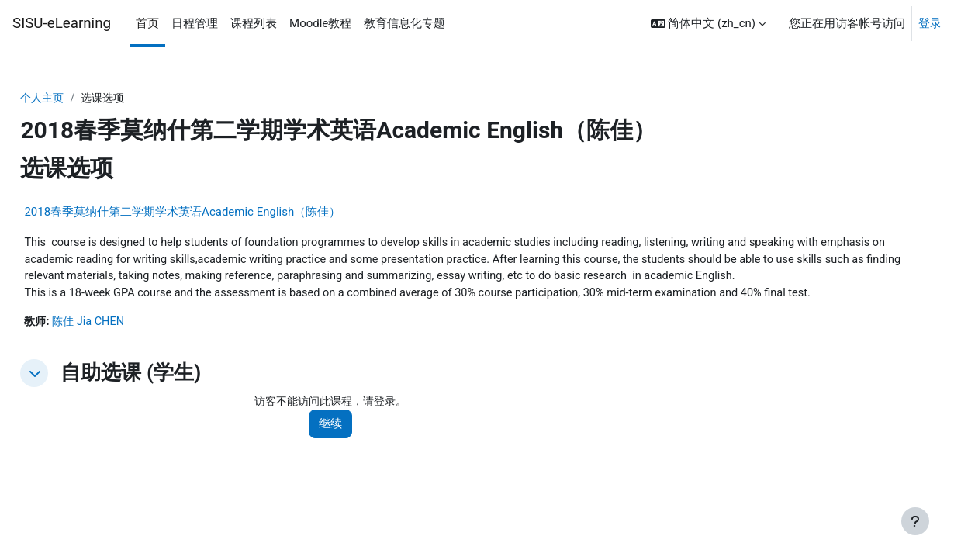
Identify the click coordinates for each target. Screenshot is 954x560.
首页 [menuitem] (147, 23)
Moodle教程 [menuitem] (320, 23)
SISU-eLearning (62, 23)
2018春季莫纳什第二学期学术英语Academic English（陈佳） (217, 213)
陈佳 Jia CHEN (126, 342)
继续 (354, 445)
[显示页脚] (915, 521)
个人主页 (78, 99)
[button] (708, 23)
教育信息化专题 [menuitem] (404, 23)
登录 (930, 23)
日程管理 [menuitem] (195, 23)
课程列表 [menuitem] (254, 23)
